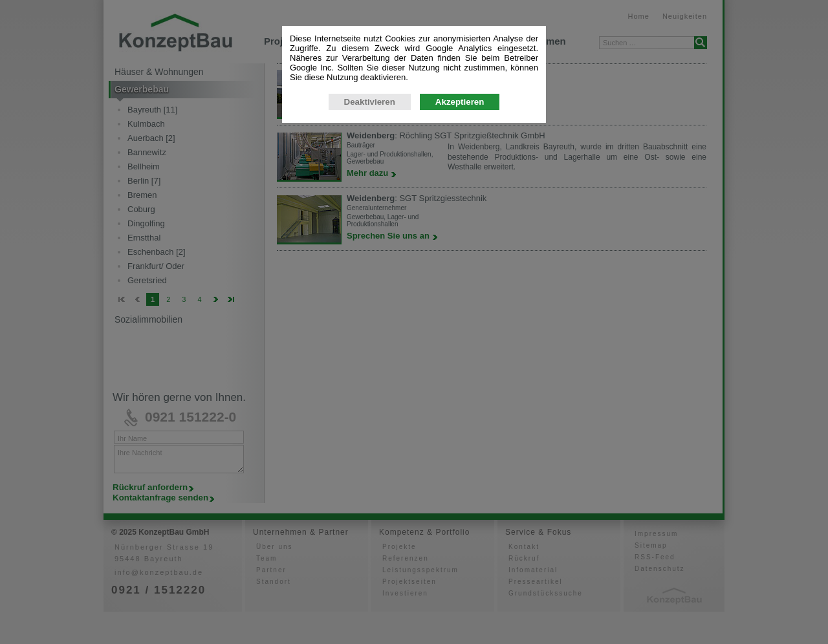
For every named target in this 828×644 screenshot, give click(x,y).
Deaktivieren (370, 102)
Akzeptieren (460, 102)
